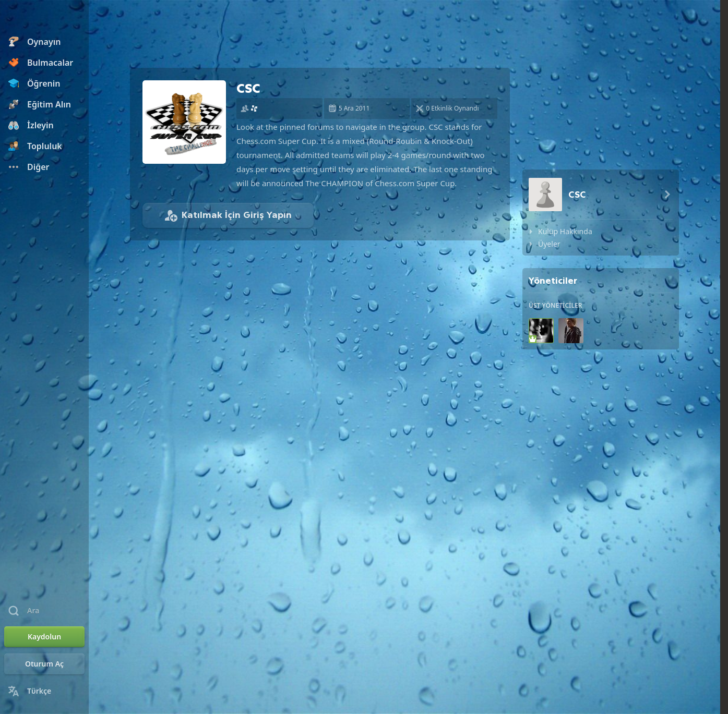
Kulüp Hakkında (565, 231)
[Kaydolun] (44, 637)
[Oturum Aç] (44, 664)
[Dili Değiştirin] (44, 691)
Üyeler (549, 244)
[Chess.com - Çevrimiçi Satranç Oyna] (44, 18)
